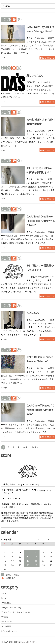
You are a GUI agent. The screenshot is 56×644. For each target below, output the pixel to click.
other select (7, 622)
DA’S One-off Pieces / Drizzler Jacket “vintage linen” (40, 410)
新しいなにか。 (35, 75)
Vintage (4, 339)
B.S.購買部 (6, 626)
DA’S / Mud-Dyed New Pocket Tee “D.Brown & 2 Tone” (41, 221)
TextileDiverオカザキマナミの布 (16, 612)
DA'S (3, 58)
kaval (3, 150)
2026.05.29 (33, 313)
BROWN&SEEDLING (10, 642)
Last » (35, 447)
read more (47, 58)
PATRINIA (6, 603)
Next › (25, 447)
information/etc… (9, 631)
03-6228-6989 (13, 499)
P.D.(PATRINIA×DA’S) (11, 607)
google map (46, 490)
